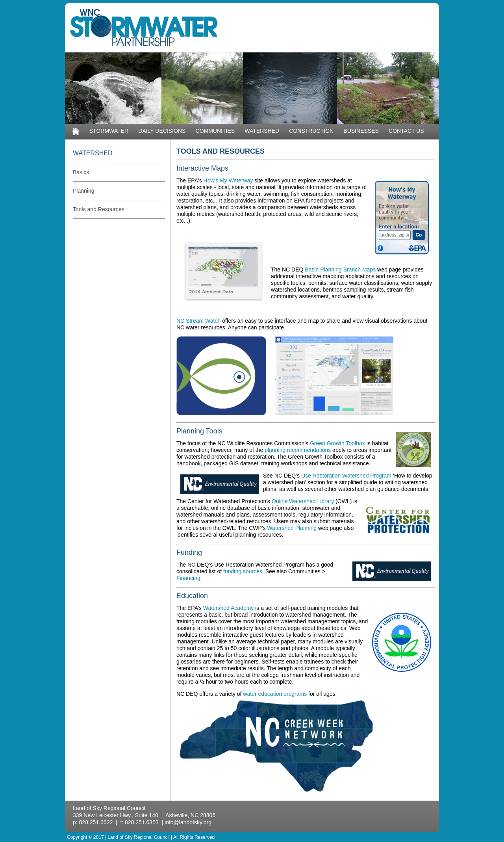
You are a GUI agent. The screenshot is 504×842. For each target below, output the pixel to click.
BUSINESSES (361, 131)
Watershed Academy (229, 608)
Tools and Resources (99, 209)
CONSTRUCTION (311, 131)
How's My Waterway (228, 180)
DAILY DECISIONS (162, 131)
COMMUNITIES (215, 131)
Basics (81, 172)
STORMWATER (109, 131)
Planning (84, 191)
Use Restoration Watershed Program (346, 476)
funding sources (243, 571)
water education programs (275, 694)
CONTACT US (406, 131)
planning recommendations (298, 450)
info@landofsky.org (188, 822)
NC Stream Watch (198, 321)
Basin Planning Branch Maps (341, 270)
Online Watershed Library (303, 501)
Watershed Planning (292, 528)
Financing (188, 578)
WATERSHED (262, 131)
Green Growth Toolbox (337, 443)
